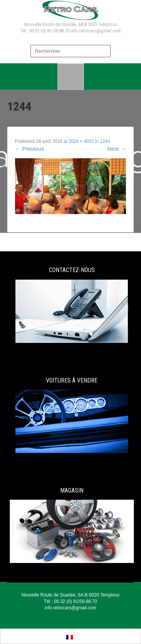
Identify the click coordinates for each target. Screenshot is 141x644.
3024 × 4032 (81, 141)
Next (117, 149)
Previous (30, 149)
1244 (105, 141)
